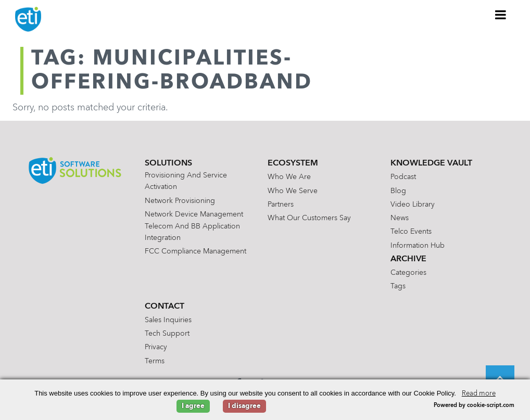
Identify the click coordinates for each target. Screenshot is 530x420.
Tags (398, 286)
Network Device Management (194, 214)
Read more (479, 394)
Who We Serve (293, 191)
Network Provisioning (180, 201)
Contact (165, 307)
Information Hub (418, 246)
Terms (155, 361)
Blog (398, 191)
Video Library (413, 205)
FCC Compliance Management (195, 251)
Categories (408, 273)
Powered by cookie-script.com (474, 406)
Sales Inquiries (168, 320)
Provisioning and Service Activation (186, 181)
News (400, 218)
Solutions (168, 163)
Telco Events (411, 232)
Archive (408, 259)
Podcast (403, 177)
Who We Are (289, 177)
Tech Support (167, 334)
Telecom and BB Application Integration (192, 232)
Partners (281, 205)
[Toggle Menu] (501, 15)
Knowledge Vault (431, 163)
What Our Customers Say (309, 218)
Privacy (156, 347)
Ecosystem (293, 163)
